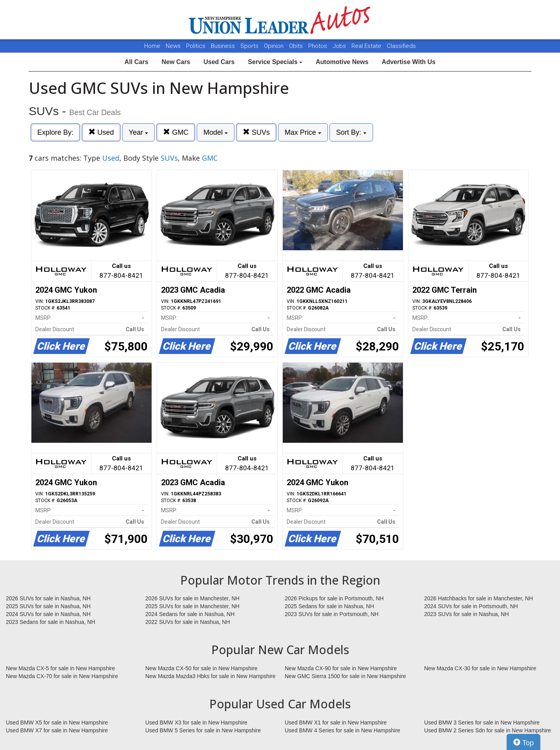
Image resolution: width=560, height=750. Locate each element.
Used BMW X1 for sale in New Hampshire (336, 722)
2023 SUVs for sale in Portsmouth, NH (332, 614)
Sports (250, 46)
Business (224, 46)
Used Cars (219, 62)
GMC (176, 132)
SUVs (256, 132)
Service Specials (275, 62)
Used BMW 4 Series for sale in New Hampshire (342, 730)
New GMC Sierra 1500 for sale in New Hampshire (345, 676)
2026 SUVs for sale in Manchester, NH (192, 598)
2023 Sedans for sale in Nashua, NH (50, 622)
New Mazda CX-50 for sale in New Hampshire (201, 668)
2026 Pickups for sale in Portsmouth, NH (334, 598)
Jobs (340, 46)
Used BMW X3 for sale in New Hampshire (196, 722)
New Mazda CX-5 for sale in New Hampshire (60, 668)
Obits (297, 46)
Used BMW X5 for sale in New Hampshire (57, 722)
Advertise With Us (409, 62)
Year (138, 132)
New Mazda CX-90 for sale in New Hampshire (341, 668)
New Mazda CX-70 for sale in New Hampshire (62, 676)
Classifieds (401, 46)
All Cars (136, 62)
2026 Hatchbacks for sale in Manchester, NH (479, 598)
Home (152, 46)
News (173, 46)
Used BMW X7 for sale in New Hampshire (57, 730)
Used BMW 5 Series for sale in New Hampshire (203, 730)
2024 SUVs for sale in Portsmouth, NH (471, 606)
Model (216, 132)
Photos (318, 46)
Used (101, 132)
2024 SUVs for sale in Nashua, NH (48, 614)
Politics (196, 46)
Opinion (275, 46)
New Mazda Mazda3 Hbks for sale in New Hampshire (210, 676)
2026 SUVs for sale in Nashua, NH (48, 598)
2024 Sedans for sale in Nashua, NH (190, 614)
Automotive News (342, 62)
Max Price (303, 132)
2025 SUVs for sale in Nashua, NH (48, 606)
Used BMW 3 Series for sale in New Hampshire (482, 722)
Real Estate (367, 46)
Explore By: (55, 132)
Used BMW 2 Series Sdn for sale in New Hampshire (488, 730)
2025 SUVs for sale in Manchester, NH (192, 606)
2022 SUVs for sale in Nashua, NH (188, 622)
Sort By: (351, 132)
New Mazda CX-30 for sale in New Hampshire (480, 668)
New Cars (176, 62)
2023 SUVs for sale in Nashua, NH (467, 614)
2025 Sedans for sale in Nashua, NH (329, 606)
